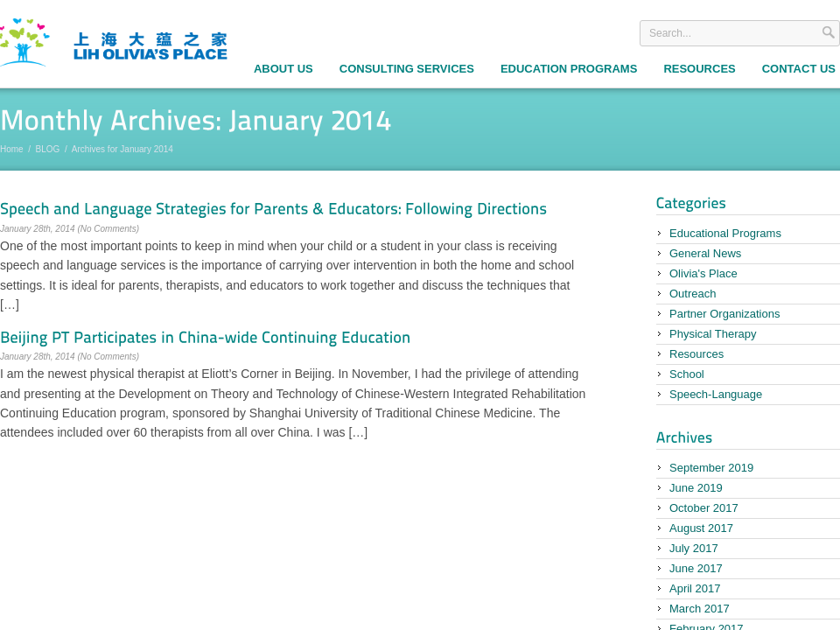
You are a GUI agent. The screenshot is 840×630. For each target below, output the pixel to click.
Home (12, 149)
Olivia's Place (703, 273)
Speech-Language (716, 394)
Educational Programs (725, 233)
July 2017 (694, 548)
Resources (699, 69)
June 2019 (696, 488)
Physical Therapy (713, 334)
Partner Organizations (724, 314)
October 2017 (704, 508)
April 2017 (695, 588)
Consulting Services (407, 69)
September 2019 (711, 468)
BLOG (48, 149)
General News (705, 253)
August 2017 (701, 528)
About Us (283, 69)
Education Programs (569, 69)
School (687, 374)
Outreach (693, 294)
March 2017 (700, 609)
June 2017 (696, 568)
